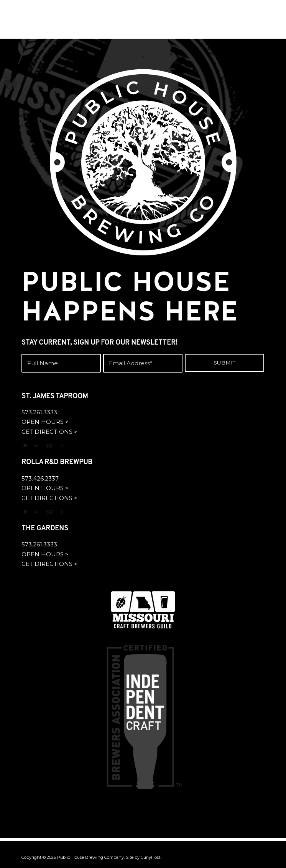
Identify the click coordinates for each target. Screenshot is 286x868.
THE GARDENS (45, 529)
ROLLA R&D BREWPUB (57, 462)
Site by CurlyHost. (143, 857)
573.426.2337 (40, 478)
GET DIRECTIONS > (49, 432)
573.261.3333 (39, 412)
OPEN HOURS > (45, 422)
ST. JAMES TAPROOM (55, 396)
